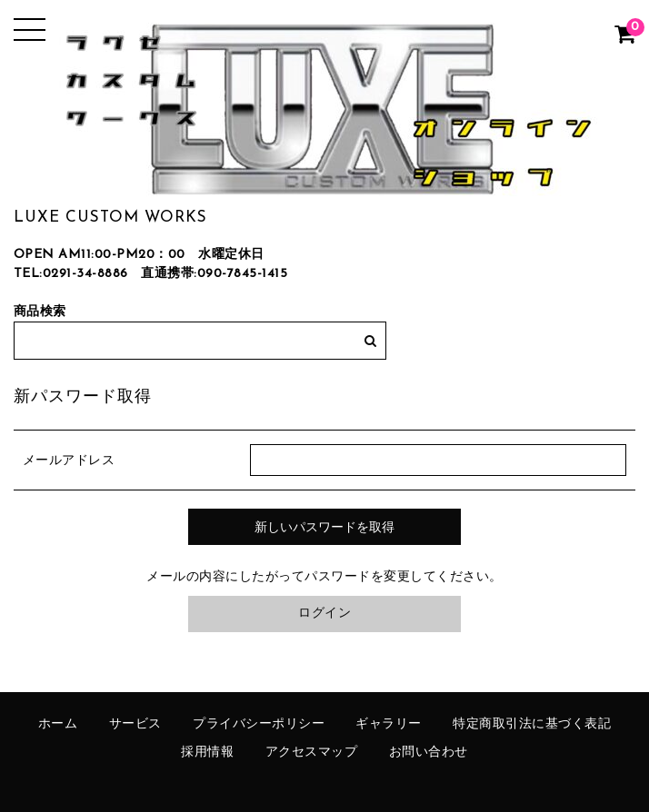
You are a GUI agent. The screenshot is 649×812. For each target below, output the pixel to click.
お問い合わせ (429, 753)
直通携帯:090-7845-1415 (214, 274)
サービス (135, 724)
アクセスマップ (312, 753)
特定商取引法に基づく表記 (532, 724)
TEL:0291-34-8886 (71, 274)
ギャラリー (389, 724)
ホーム (58, 724)
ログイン (324, 614)
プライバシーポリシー (259, 724)
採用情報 (207, 753)
